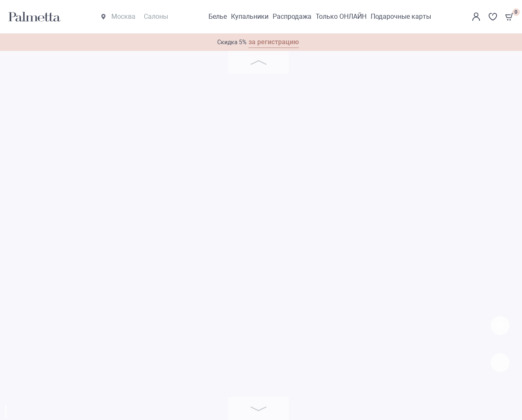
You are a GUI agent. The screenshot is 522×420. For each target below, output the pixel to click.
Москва (118, 16)
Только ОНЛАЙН (341, 16)
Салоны (156, 16)
